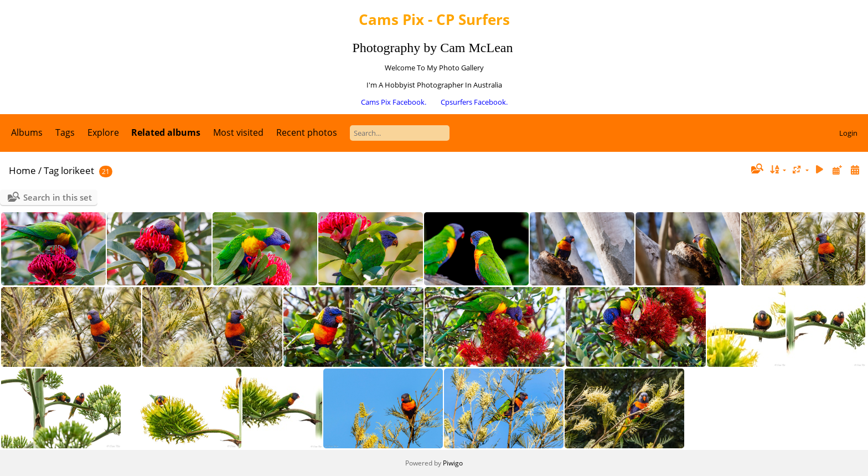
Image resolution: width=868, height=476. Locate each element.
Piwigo (453, 463)
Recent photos (307, 132)
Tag (51, 170)
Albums (27, 132)
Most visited (238, 132)
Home (22, 170)
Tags (65, 132)
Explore (103, 132)
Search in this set (58, 197)
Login (848, 133)
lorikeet (77, 170)
